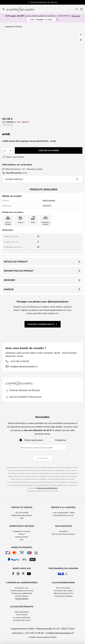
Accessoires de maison (22, 620)
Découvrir (76, 16)
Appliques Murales (14, 26)
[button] (81, 35)
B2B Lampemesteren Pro (63, 593)
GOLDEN (41, 20)
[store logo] (22, 9)
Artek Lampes (49, 200)
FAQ (22, 518)
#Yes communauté (63, 588)
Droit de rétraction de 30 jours (63, 534)
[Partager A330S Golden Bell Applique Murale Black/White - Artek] (81, 40)
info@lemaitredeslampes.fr (24, 366)
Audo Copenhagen (22, 612)
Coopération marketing (63, 596)
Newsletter (63, 531)
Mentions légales (22, 596)
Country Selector (22, 599)
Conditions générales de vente (22, 590)
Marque (9, 289)
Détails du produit (16, 262)
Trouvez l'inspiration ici (41, 324)
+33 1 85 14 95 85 (19, 361)
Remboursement (22, 537)
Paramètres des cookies (63, 590)
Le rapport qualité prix (22, 617)
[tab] (22, 513)
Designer (9, 280)
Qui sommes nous (22, 588)
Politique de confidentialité (47, 488)
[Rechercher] (77, 9)
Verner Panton (22, 615)
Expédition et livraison (22, 531)
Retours (22, 534)
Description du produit (19, 271)
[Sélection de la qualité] (8, 150)
